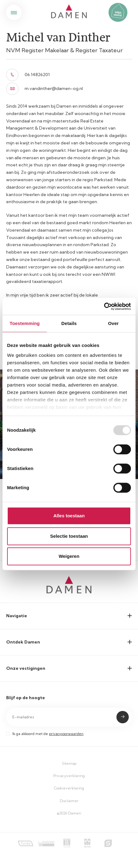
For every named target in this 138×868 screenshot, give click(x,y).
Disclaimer (69, 801)
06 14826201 (28, 75)
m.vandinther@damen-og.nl (45, 89)
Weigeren (69, 556)
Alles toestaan (69, 516)
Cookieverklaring (69, 788)
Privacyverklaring (69, 776)
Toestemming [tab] (25, 323)
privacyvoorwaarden (66, 734)
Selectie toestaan (69, 536)
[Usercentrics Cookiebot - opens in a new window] (104, 306)
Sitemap (69, 763)
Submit (123, 717)
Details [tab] (69, 323)
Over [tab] (114, 323)
